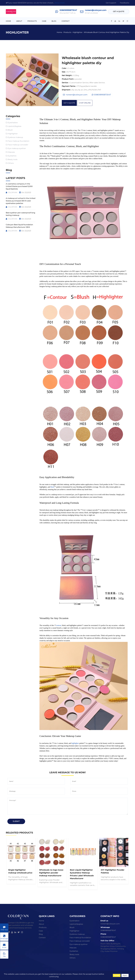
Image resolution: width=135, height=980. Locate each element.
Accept (117, 975)
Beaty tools (13, 159)
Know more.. (60, 3)
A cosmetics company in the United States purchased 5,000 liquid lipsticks (19, 186)
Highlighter (78, 32)
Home (8, 21)
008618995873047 (68, 10)
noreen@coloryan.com (96, 10)
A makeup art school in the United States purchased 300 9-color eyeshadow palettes (21, 201)
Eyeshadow (13, 123)
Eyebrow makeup (15, 137)
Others (11, 163)
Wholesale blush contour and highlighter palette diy (107, 32)
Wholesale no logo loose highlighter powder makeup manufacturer (51, 873)
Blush (10, 130)
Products (32, 21)
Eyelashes (12, 156)
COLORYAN (11, 192)
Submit (16, 821)
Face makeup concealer (18, 145)
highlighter (75, 743)
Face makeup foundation (19, 141)
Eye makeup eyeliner (17, 148)
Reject (125, 975)
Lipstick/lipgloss (15, 126)
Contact (66, 21)
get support (111, 3)
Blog (54, 21)
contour (59, 625)
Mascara (11, 152)
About (19, 21)
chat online (85, 103)
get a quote (119, 11)
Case (44, 21)
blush (52, 487)
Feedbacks (125, 3)
